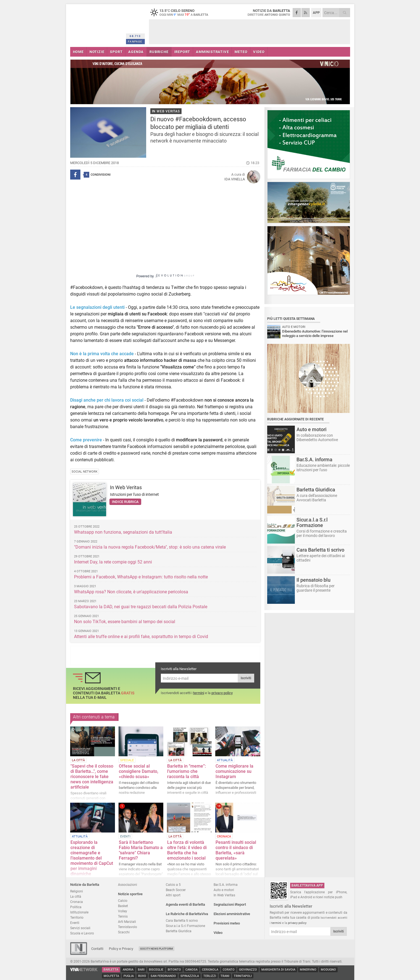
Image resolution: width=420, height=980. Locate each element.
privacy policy (222, 693)
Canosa (191, 970)
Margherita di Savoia (278, 970)
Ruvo (142, 976)
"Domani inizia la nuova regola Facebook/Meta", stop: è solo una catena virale (150, 547)
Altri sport (173, 895)
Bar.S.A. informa (226, 885)
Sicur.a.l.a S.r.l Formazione (185, 926)
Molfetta (111, 976)
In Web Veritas (126, 487)
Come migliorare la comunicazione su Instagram (234, 771)
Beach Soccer (176, 890)
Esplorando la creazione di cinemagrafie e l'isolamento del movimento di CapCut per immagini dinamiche (92, 858)
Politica (76, 907)
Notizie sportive (130, 894)
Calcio (123, 901)
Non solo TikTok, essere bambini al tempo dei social (125, 622)
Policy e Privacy (121, 949)
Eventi (75, 923)
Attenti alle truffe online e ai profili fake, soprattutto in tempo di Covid (141, 637)
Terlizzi (210, 976)
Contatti (97, 949)
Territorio (77, 917)
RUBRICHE (159, 52)
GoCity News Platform (157, 949)
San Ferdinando (163, 976)
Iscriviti (246, 678)
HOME (78, 52)
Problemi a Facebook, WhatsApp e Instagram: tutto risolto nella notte (141, 577)
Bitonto (174, 970)
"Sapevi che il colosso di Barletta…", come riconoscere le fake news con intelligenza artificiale (92, 777)
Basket (123, 906)
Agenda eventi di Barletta (185, 904)
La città (76, 896)
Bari (141, 970)
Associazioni (128, 885)
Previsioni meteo (227, 923)
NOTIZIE (97, 52)
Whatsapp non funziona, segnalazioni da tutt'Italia (123, 532)
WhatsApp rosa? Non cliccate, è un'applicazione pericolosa (131, 592)
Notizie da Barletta (85, 885)
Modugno (328, 970)
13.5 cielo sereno (183, 12)
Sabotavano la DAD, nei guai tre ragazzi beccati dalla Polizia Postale (141, 607)
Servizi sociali (80, 928)
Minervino (308, 970)
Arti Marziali (127, 922)
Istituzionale (79, 912)
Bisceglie (156, 970)
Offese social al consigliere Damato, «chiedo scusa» (139, 771)
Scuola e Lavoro (82, 933)
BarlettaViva (97, 24)
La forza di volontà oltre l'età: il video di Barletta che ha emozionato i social (187, 850)
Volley (123, 911)
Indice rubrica (125, 502)
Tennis (123, 916)
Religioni (77, 891)
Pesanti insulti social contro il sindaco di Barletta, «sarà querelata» (236, 850)
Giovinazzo (248, 970)
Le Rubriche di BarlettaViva (187, 914)
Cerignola (210, 970)
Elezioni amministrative (232, 914)
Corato (229, 970)
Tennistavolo (128, 927)
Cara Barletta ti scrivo (182, 920)
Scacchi (124, 932)
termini (199, 693)
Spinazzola (190, 976)
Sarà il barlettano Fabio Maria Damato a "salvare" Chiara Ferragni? (141, 850)
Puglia (129, 976)
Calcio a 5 (173, 885)
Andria (128, 970)
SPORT (116, 52)
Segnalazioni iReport (230, 904)
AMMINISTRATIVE (212, 52)
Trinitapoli (243, 976)
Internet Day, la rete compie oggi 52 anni (113, 562)
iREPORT (182, 52)
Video (218, 933)
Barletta (111, 970)
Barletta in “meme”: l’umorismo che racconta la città (187, 771)
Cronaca (77, 902)
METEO (241, 52)
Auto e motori (224, 890)
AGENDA (136, 52)
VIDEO (259, 52)
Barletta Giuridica (179, 931)
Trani (225, 976)
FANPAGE (135, 42)
